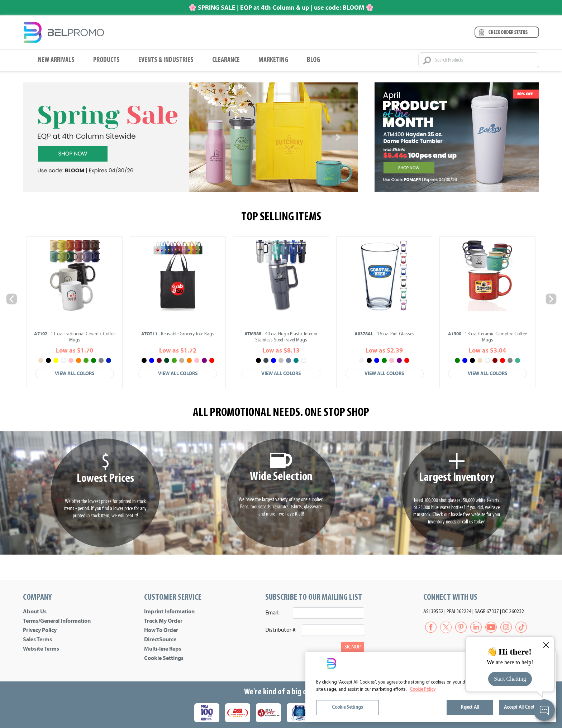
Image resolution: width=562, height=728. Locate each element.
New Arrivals (56, 60)
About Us (35, 612)
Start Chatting (510, 679)
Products (106, 60)
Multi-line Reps (163, 649)
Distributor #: (281, 630)
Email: (272, 613)
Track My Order (163, 621)
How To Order (161, 630)
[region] (431, 687)
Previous (11, 299)
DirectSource (160, 640)
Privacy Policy (40, 630)
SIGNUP (353, 647)
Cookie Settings (164, 658)
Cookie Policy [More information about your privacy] (423, 689)
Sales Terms (37, 640)
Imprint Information (169, 612)
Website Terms (41, 649)
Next (551, 299)
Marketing (273, 60)
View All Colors (75, 373)
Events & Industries (166, 60)
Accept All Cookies (522, 707)
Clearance (226, 60)
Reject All (470, 707)
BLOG (313, 60)
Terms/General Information (57, 621)
